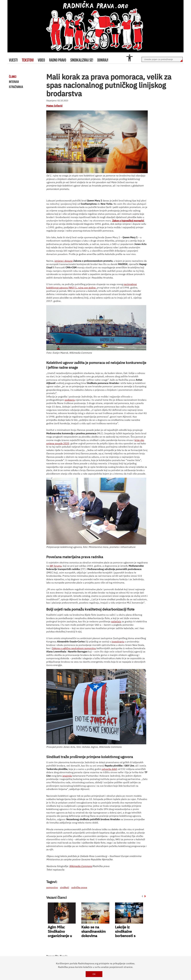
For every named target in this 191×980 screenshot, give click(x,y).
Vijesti (13, 60)
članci (13, 77)
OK (94, 974)
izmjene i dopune (64, 261)
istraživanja (16, 87)
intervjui (14, 82)
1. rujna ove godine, (86, 288)
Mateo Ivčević (54, 106)
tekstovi (28, 60)
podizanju (70, 400)
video (41, 60)
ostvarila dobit (109, 769)
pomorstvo (52, 887)
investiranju (118, 642)
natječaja (116, 621)
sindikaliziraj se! (82, 60)
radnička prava (79, 887)
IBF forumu (56, 566)
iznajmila (67, 776)
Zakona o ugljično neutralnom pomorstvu (74, 648)
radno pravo (58, 60)
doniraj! (103, 60)
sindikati (65, 887)
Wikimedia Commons (81, 866)
